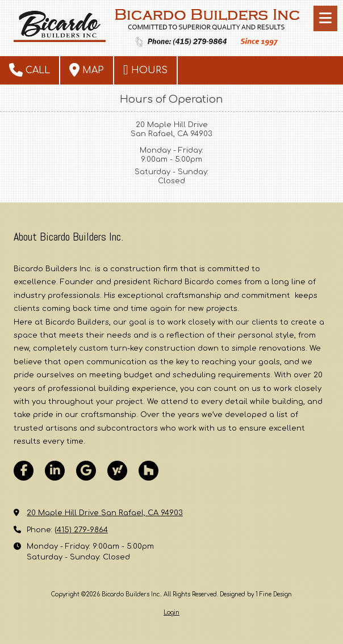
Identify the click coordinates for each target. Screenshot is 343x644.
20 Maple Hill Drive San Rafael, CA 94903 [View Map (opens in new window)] (105, 513)
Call (30, 70)
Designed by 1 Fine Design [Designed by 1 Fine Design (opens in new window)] (256, 594)
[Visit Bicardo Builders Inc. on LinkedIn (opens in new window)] (55, 471)
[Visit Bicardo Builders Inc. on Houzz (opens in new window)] (149, 471)
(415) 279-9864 (81, 530)
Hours (145, 70)
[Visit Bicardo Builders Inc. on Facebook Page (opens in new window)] (24, 471)
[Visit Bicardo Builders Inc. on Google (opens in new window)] (86, 471)
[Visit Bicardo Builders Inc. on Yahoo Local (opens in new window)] (117, 471)
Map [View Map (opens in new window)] (87, 70)
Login (171, 613)
